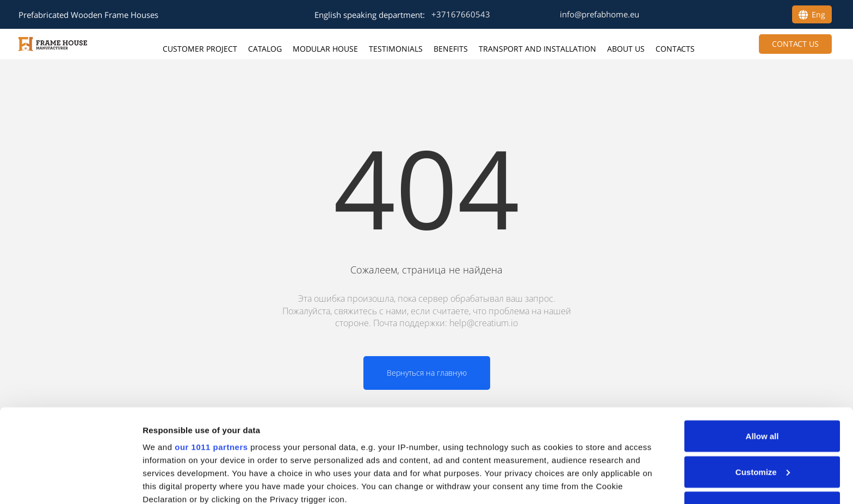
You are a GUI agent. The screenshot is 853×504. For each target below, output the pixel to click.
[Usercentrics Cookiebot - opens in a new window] (70, 483)
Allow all (762, 351)
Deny (762, 423)
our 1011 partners (211, 362)
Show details (168, 483)
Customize (763, 387)
